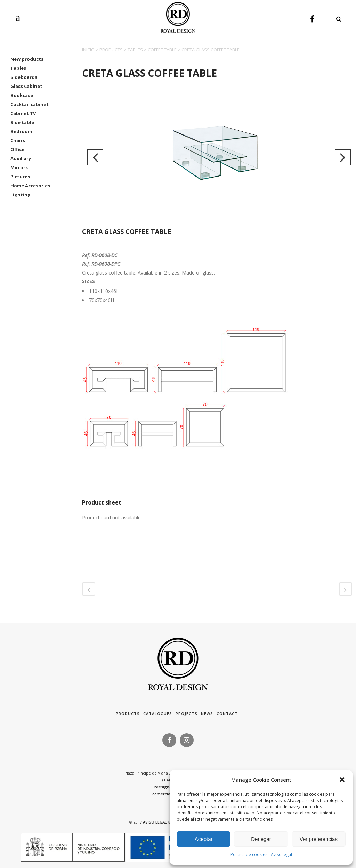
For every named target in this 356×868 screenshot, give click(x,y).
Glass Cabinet (26, 86)
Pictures (20, 177)
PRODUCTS (111, 50)
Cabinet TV (23, 113)
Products (128, 714)
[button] (342, 780)
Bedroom (21, 131)
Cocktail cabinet (30, 104)
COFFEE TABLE (162, 50)
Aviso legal (281, 855)
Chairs (18, 140)
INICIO (88, 50)
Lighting (21, 195)
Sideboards (24, 77)
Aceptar (204, 839)
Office (17, 149)
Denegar (261, 839)
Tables (18, 68)
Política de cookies (249, 855)
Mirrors (19, 167)
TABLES (135, 50)
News (207, 714)
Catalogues (158, 714)
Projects (187, 714)
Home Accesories (30, 186)
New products (27, 59)
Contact (227, 714)
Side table (22, 122)
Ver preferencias (319, 839)
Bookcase (22, 95)
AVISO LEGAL (155, 822)
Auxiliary (21, 158)
